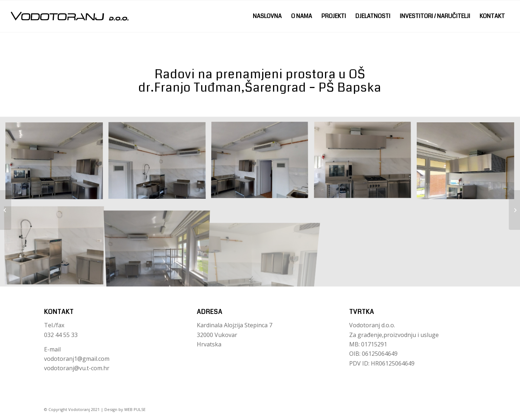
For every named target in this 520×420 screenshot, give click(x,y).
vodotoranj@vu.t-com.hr (77, 368)
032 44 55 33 (61, 335)
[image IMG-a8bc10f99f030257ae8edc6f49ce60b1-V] (57, 246)
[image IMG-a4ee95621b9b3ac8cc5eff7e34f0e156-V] (468, 163)
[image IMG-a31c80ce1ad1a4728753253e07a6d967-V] (160, 246)
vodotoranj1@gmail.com (77, 359)
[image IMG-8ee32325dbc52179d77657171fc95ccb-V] (160, 163)
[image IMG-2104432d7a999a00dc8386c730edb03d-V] (365, 163)
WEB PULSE (135, 409)
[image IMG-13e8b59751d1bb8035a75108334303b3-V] (262, 163)
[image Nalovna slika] (57, 163)
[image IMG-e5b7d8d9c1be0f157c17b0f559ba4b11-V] (262, 246)
